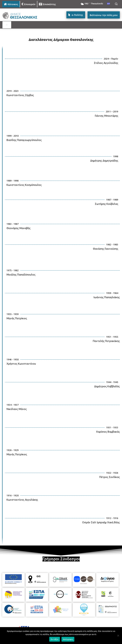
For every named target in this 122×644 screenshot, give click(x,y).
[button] (116, 4)
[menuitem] (108, 4)
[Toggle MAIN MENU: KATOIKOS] (7, 25)
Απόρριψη (68, 639)
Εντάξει (55, 639)
